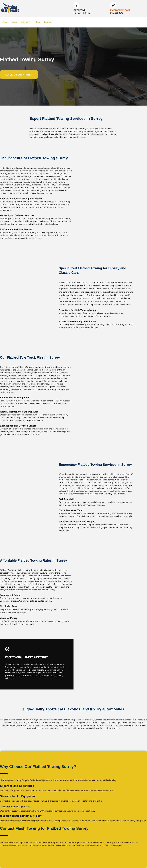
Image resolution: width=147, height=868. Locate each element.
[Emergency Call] (113, 5)
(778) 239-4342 (117, 13)
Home (5, 22)
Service (27, 22)
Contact (49, 22)
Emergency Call (120, 10)
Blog (38, 22)
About (15, 22)
